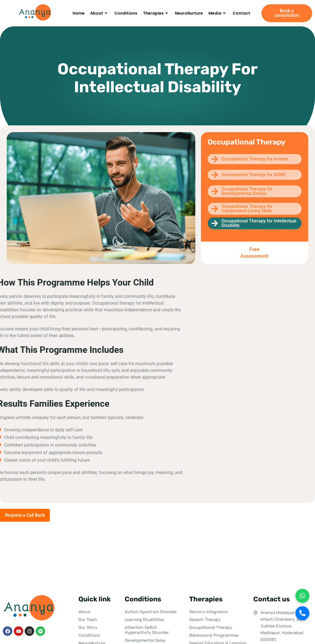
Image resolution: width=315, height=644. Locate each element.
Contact (241, 13)
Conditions (126, 13)
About (99, 13)
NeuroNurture (189, 13)
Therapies (156, 13)
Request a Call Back (25, 515)
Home (79, 13)
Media (218, 13)
